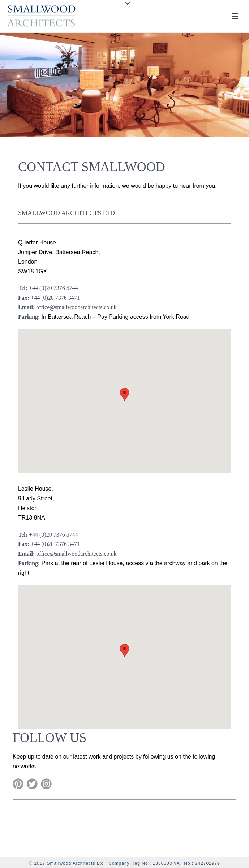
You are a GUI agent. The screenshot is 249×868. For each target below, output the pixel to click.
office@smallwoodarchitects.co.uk (76, 307)
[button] (125, 394)
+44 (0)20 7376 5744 (53, 288)
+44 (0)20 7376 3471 (55, 298)
